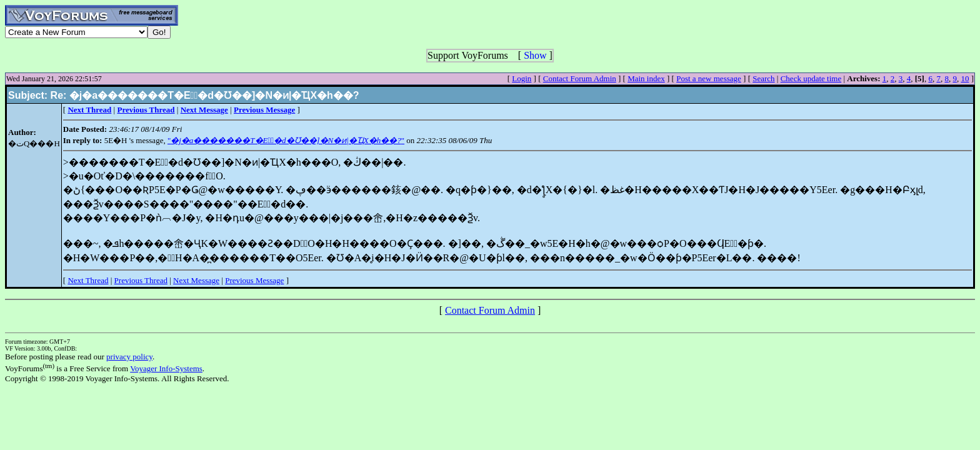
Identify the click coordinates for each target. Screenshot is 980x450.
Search (763, 78)
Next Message (196, 280)
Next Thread (88, 280)
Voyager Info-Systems (166, 368)
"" (286, 140)
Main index (646, 78)
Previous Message (254, 280)
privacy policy (129, 357)
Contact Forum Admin (580, 78)
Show (535, 55)
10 (965, 78)
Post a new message (709, 78)
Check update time (811, 78)
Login (522, 78)
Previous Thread (141, 280)
